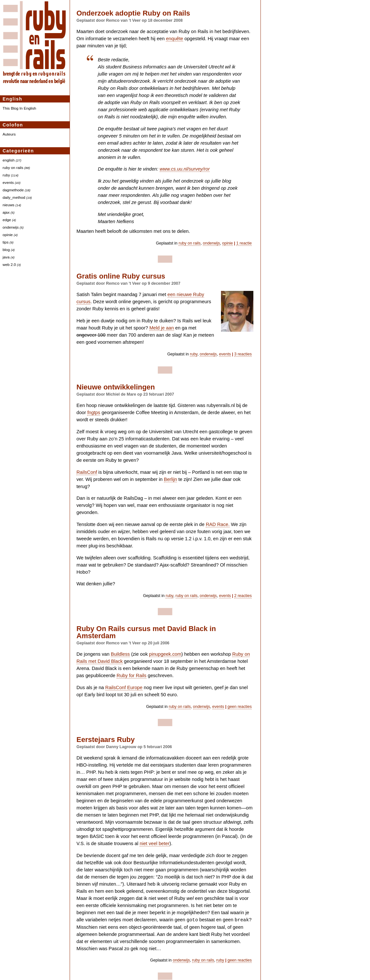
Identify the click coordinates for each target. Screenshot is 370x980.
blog (6, 250)
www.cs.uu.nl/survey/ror (185, 169)
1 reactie (244, 243)
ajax (6, 212)
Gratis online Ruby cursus (121, 276)
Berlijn (171, 479)
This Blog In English (19, 108)
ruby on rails (13, 167)
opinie (8, 235)
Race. (218, 524)
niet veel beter (155, 843)
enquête (174, 39)
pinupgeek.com (165, 654)
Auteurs (9, 134)
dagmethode (13, 190)
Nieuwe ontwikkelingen (116, 387)
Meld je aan (162, 328)
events (8, 182)
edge (7, 220)
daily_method (14, 197)
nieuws (8, 205)
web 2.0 (9, 264)
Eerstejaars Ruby (106, 740)
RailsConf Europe (124, 687)
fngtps (94, 412)
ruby (6, 175)
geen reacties (240, 707)
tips (6, 242)
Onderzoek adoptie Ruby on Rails (133, 13)
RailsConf (87, 472)
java (6, 257)
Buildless (120, 654)
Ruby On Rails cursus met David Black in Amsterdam (146, 632)
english (9, 160)
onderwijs (11, 227)
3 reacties (243, 354)
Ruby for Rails (132, 675)
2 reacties (243, 596)
